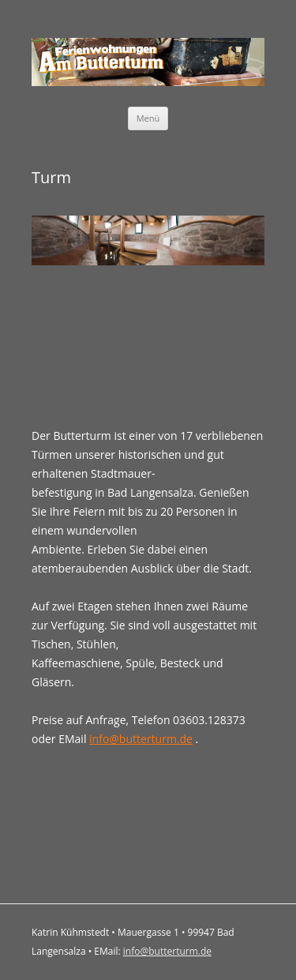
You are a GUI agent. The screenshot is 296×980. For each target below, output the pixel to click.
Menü (148, 118)
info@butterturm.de (141, 739)
